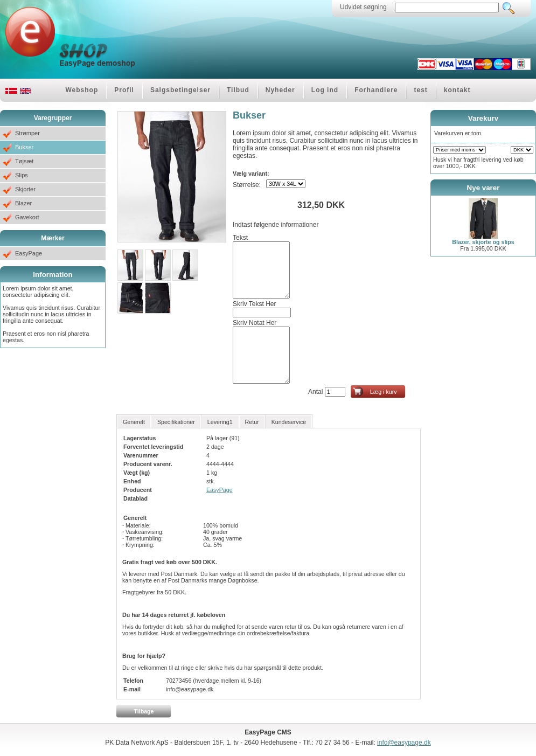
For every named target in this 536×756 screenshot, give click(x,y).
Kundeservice (289, 422)
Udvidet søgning (363, 7)
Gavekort (27, 217)
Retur (252, 422)
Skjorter (25, 189)
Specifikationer (176, 422)
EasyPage (29, 253)
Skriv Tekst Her (254, 304)
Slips (22, 175)
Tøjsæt (24, 161)
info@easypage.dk (404, 743)
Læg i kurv (384, 392)
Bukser (24, 147)
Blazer (23, 203)
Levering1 (220, 422)
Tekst (240, 238)
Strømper (27, 133)
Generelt (134, 422)
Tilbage (144, 711)
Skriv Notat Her (255, 323)
